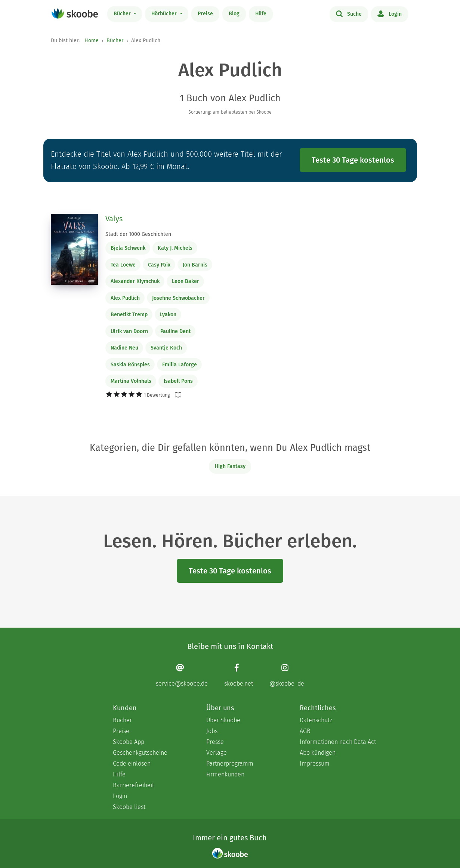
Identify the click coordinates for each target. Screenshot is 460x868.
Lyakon (168, 315)
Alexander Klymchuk (135, 281)
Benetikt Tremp (129, 315)
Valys (114, 219)
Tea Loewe (123, 265)
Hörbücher (165, 14)
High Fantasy (230, 466)
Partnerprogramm (230, 764)
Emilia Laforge (180, 365)
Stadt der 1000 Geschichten (138, 234)
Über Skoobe (223, 720)
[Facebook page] (239, 675)
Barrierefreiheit (133, 785)
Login (390, 13)
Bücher (123, 14)
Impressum (315, 764)
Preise (205, 14)
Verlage (217, 753)
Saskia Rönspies (130, 365)
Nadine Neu (124, 348)
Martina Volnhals (131, 381)
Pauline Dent (175, 331)
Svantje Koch (166, 348)
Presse (215, 742)
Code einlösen (132, 764)
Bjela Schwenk (128, 248)
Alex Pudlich (125, 298)
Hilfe (261, 14)
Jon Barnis (195, 265)
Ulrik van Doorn (129, 331)
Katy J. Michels (175, 248)
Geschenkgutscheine (140, 753)
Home (92, 41)
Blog (234, 14)
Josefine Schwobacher (178, 298)
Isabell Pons (178, 381)
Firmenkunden (225, 774)
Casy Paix (159, 265)
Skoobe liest (129, 807)
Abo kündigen (318, 753)
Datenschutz (316, 720)
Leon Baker (186, 281)
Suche (349, 13)
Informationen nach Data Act (338, 742)
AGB (305, 731)
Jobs (212, 731)
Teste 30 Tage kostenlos (353, 160)
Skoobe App (129, 742)
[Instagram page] (287, 675)
